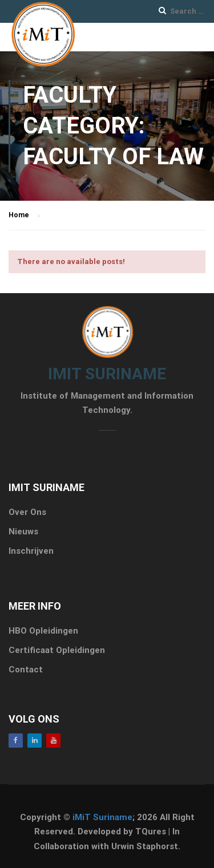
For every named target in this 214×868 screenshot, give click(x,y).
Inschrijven (31, 551)
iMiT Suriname (102, 817)
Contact (26, 670)
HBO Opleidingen (43, 631)
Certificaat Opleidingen (57, 650)
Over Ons (27, 512)
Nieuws (23, 532)
